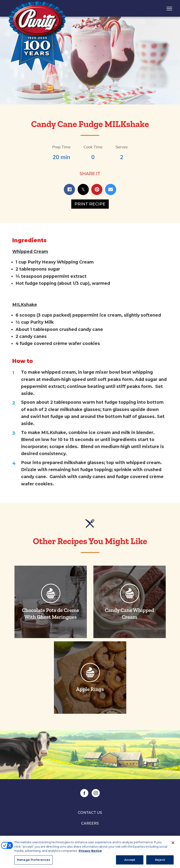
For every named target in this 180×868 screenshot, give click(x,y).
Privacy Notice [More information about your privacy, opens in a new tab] (90, 852)
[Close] (173, 844)
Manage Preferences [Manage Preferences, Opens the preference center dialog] (34, 861)
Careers (90, 823)
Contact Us (90, 813)
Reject (160, 861)
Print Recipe (90, 204)
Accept (130, 861)
